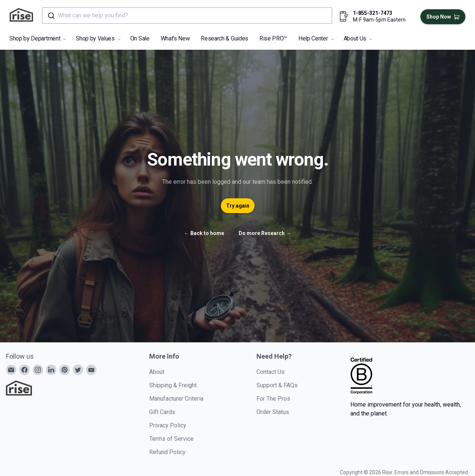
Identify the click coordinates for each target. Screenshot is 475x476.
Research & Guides (225, 38)
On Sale (140, 38)
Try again (238, 206)
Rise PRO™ (273, 38)
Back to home (204, 233)
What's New (175, 38)
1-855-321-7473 (373, 13)
